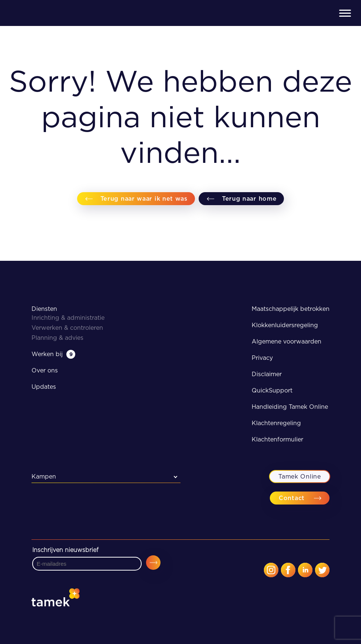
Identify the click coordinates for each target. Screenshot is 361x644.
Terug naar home (249, 199)
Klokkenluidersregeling (285, 325)
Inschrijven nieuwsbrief (65, 550)
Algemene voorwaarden (287, 341)
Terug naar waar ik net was (144, 199)
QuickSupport (272, 390)
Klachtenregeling (276, 423)
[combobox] (106, 477)
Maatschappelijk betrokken (291, 309)
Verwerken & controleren (67, 328)
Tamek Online (299, 477)
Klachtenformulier (277, 439)
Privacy (262, 358)
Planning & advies (57, 338)
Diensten (44, 309)
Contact (292, 498)
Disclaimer (267, 374)
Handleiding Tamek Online (290, 407)
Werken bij (53, 354)
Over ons (45, 370)
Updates (44, 387)
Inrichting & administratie (68, 318)
